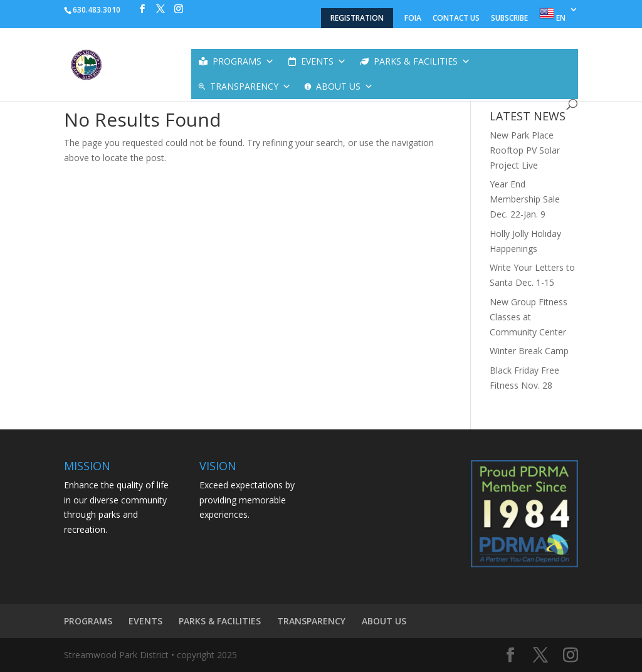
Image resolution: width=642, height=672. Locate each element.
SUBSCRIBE (509, 19)
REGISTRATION (357, 18)
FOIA (413, 19)
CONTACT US (456, 19)
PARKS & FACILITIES (422, 61)
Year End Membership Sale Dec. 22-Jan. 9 (525, 199)
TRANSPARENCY (250, 87)
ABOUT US (345, 87)
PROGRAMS (243, 61)
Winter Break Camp (529, 351)
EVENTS (324, 61)
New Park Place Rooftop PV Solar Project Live (525, 150)
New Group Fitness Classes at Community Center (529, 317)
